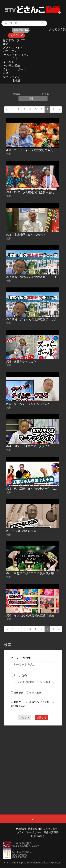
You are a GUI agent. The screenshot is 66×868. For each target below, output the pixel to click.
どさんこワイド (13, 48)
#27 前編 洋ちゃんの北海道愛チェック (32, 319)
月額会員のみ (18, 706)
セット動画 (35, 693)
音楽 (6, 73)
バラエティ (10, 51)
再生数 (51, 94)
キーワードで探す (21, 658)
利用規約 (21, 829)
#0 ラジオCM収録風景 (21, 531)
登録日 (22, 94)
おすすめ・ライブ (14, 40)
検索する (42, 717)
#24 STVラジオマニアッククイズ (28, 446)
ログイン (16, 35)
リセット (24, 717)
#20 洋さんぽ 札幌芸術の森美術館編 (30, 616)
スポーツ (20, 69)
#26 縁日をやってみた (21, 362)
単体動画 (19, 693)
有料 (47, 702)
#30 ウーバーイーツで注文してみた (30, 150)
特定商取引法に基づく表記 (43, 829)
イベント (9, 62)
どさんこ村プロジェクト (16, 57)
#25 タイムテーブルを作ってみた (28, 404)
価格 (37, 98)
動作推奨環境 (51, 832)
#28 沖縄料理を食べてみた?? (26, 235)
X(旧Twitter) (38, 836)
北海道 (16, 80)
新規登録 (21, 30)
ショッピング (11, 77)
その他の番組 (11, 66)
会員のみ (34, 702)
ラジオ (7, 69)
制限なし (19, 702)
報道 (6, 44)
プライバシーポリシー (29, 832)
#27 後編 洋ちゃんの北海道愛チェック (32, 277)
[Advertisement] (33, 762)
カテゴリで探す (20, 675)
